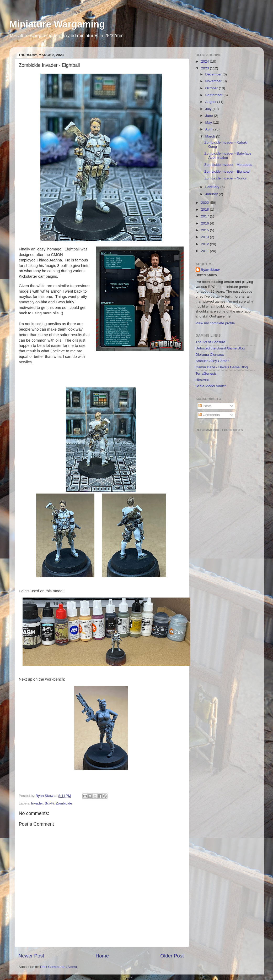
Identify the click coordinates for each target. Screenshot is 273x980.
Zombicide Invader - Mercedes (228, 165)
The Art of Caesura (210, 342)
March (211, 136)
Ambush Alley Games (213, 361)
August (211, 102)
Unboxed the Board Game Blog (220, 348)
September (215, 95)
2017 (205, 216)
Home (102, 956)
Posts (205, 406)
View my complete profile (215, 323)
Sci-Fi (49, 803)
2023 (205, 68)
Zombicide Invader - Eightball (227, 171)
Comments (209, 415)
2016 (205, 223)
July (209, 109)
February (213, 187)
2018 (205, 209)
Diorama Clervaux (210, 355)
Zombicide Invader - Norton (226, 178)
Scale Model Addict (211, 386)
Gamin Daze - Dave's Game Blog (222, 367)
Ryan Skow (210, 270)
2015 (205, 230)
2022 (205, 203)
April (209, 129)
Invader (37, 803)
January (212, 194)
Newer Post (31, 956)
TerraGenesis (206, 373)
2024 (205, 61)
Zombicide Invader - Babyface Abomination (228, 155)
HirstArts (202, 380)
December (214, 74)
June (210, 116)
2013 (205, 237)
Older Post (172, 956)
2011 (205, 251)
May (209, 122)
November (214, 81)
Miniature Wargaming (57, 24)
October (212, 88)
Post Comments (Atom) (58, 967)
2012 (205, 244)
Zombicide (64, 803)
